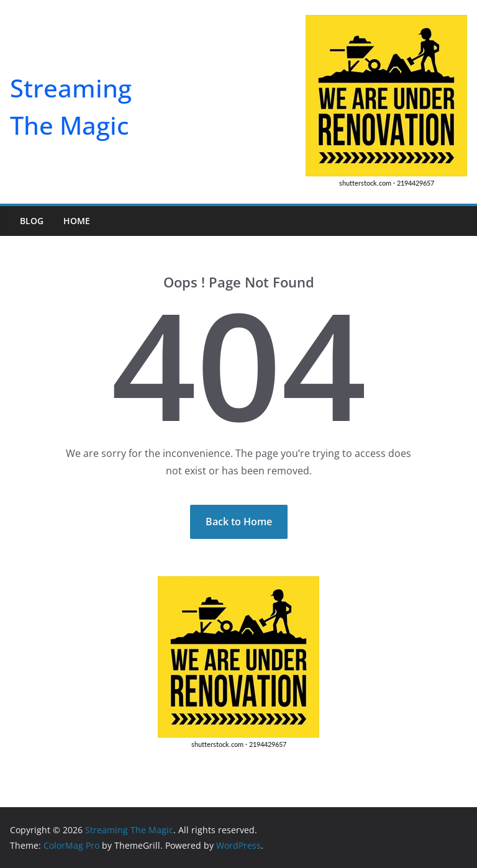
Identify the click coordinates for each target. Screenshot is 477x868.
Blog (32, 221)
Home (77, 221)
